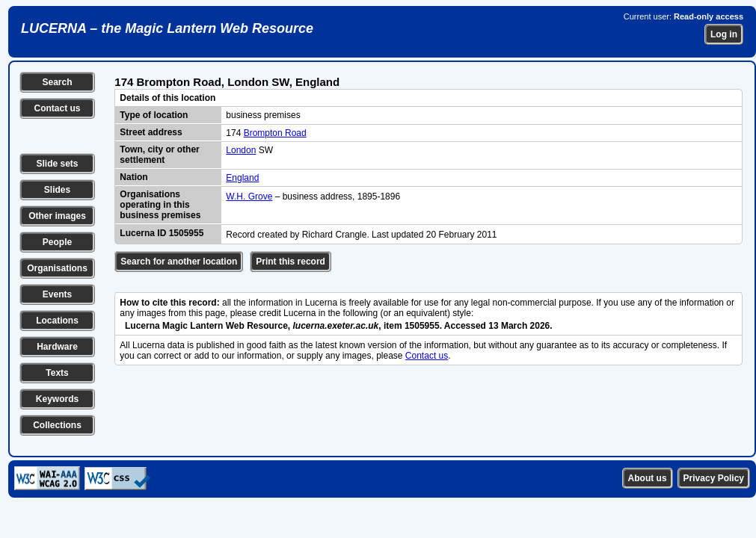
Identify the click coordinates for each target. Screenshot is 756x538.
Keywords (57, 399)
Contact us (57, 108)
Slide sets (57, 164)
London (241, 150)
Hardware (57, 347)
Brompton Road (275, 133)
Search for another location (179, 262)
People (57, 242)
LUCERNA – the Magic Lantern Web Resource (167, 28)
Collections (57, 425)
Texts (57, 373)
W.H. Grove (249, 197)
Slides (57, 190)
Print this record (291, 262)
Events (57, 294)
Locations (57, 321)
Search (57, 82)
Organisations (57, 268)
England (242, 178)
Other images (57, 216)
